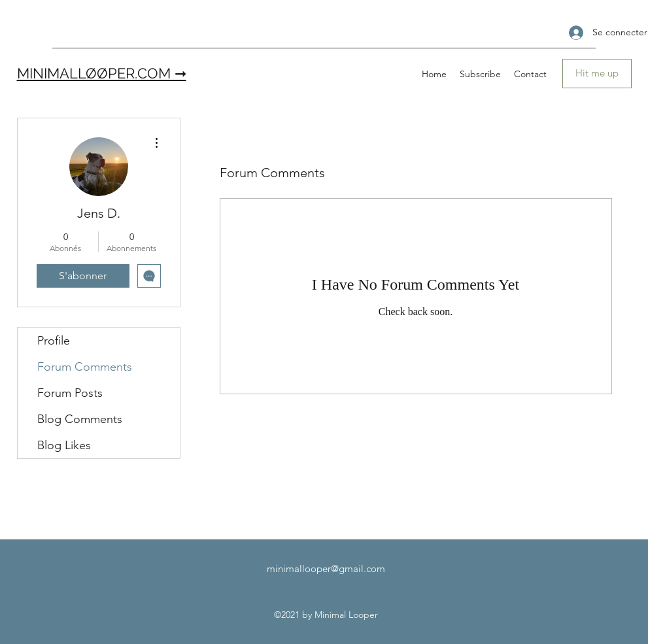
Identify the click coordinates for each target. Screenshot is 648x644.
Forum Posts (70, 393)
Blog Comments (80, 419)
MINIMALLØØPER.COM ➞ (102, 73)
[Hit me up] (597, 74)
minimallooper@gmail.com (326, 568)
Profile (54, 341)
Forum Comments (85, 367)
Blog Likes (64, 445)
